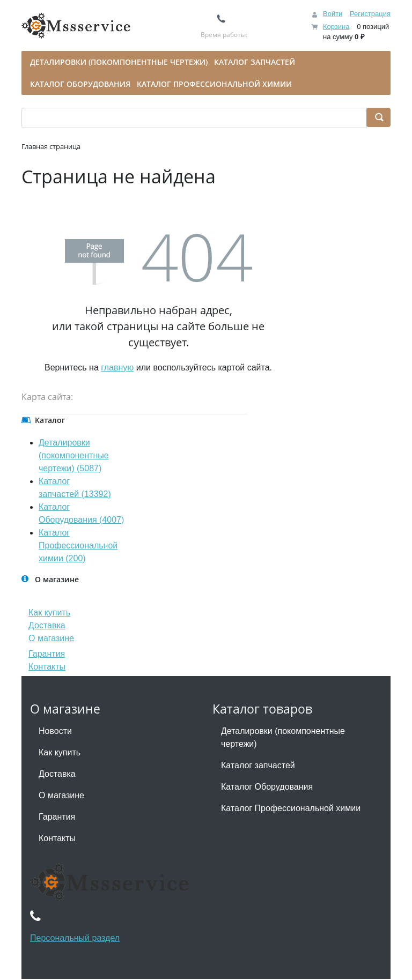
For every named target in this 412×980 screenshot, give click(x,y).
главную (117, 367)
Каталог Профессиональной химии (291, 808)
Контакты (47, 667)
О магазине (51, 638)
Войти (333, 14)
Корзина (336, 27)
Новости (55, 731)
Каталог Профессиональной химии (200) (78, 545)
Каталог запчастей (258, 765)
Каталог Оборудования (267, 787)
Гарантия (47, 654)
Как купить (49, 612)
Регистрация (370, 14)
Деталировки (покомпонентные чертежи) (283, 737)
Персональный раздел (75, 938)
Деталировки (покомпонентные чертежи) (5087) (74, 455)
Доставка (47, 625)
